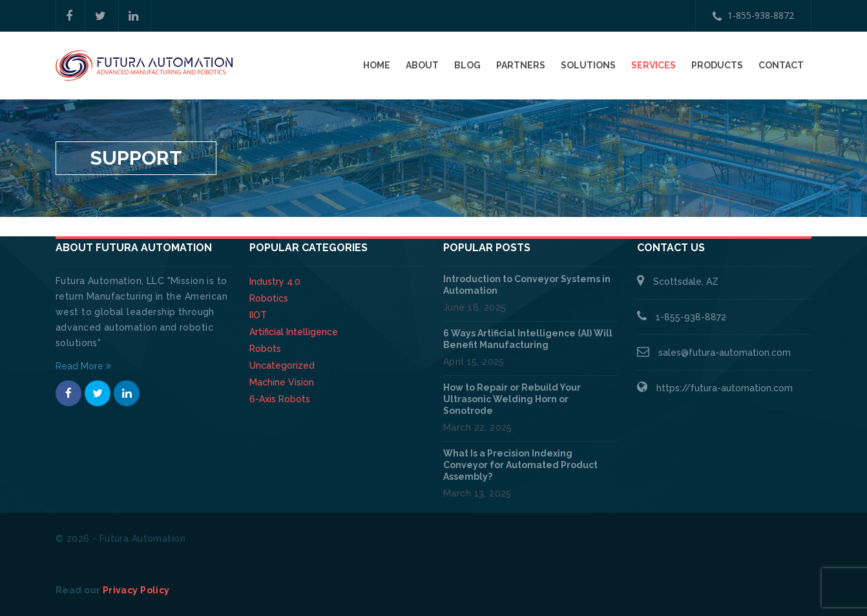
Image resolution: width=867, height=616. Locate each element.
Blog (467, 65)
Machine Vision (282, 382)
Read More (83, 366)
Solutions (588, 65)
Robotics (269, 298)
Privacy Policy (136, 590)
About (422, 65)
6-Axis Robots (280, 399)
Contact (781, 65)
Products (717, 65)
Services (653, 65)
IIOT (258, 315)
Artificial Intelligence (294, 332)
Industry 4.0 (275, 282)
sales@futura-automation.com (725, 353)
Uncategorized (282, 365)
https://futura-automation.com (725, 388)
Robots (265, 349)
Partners (521, 65)
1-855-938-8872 (753, 16)
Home (377, 65)
